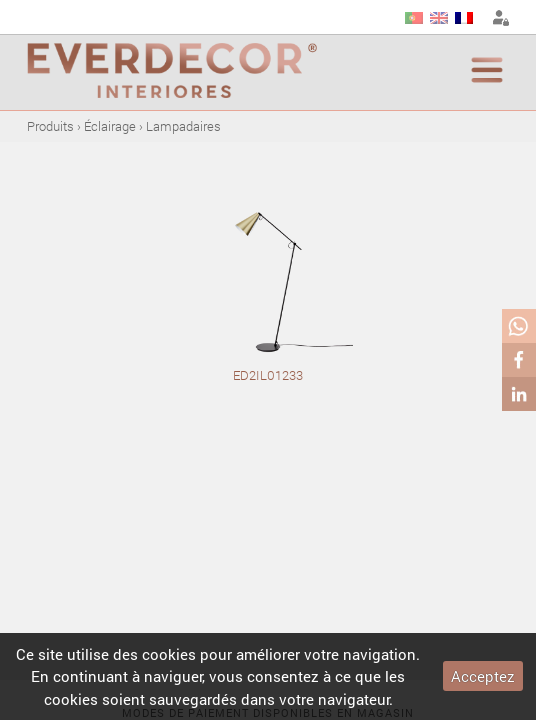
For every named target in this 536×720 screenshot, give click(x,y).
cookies (169, 654)
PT (414, 18)
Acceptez (483, 676)
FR (464, 18)
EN (439, 18)
